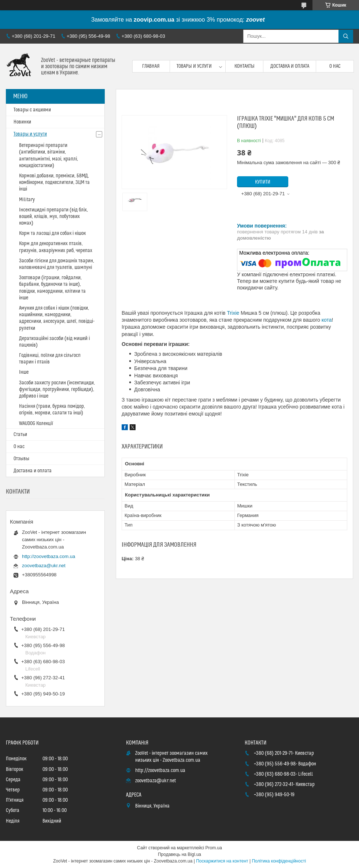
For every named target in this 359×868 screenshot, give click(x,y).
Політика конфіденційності (279, 861)
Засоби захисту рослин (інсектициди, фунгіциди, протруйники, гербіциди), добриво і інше (57, 389)
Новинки (22, 122)
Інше (24, 372)
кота (327, 320)
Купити (263, 182)
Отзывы (21, 459)
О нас (335, 66)
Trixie (233, 313)
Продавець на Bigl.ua (179, 854)
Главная (151, 66)
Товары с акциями (32, 110)
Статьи (20, 435)
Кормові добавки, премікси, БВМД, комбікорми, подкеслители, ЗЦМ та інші (54, 182)
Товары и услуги (194, 66)
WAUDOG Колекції (36, 424)
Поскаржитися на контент (222, 861)
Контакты (245, 66)
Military (27, 200)
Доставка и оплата (290, 66)
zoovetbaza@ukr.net (44, 566)
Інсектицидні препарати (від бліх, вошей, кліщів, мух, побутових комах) (53, 217)
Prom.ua (214, 848)
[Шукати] (346, 36)
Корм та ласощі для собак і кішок (52, 233)
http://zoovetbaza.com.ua (49, 556)
